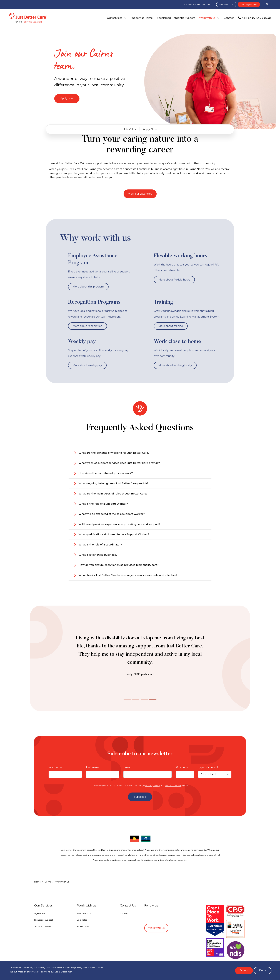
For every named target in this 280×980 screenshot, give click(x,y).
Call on (254, 18)
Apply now (67, 98)
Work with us (226, 4)
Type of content (208, 767)
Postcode (182, 767)
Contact (229, 18)
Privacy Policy (153, 785)
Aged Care (40, 913)
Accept (244, 971)
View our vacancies (140, 194)
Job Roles (130, 129)
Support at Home (142, 18)
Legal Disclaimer (63, 972)
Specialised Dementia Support (176, 18)
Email (127, 767)
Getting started (249, 4)
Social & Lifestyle (43, 926)
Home (37, 882)
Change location (33, 22)
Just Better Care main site (197, 4)
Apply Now (150, 129)
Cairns (48, 882)
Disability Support (44, 920)
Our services (115, 18)
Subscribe (140, 797)
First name (55, 767)
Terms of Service (173, 785)
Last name (93, 767)
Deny (262, 971)
